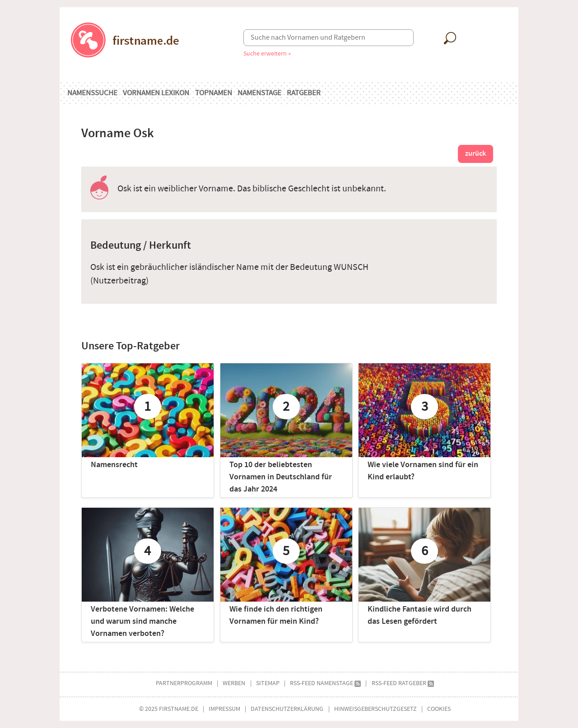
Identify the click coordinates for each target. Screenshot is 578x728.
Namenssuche (92, 93)
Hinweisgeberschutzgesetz (375, 709)
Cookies (439, 709)
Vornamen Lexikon (156, 93)
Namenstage (259, 93)
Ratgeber (304, 93)
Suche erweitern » (267, 53)
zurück (475, 154)
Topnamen (214, 93)
